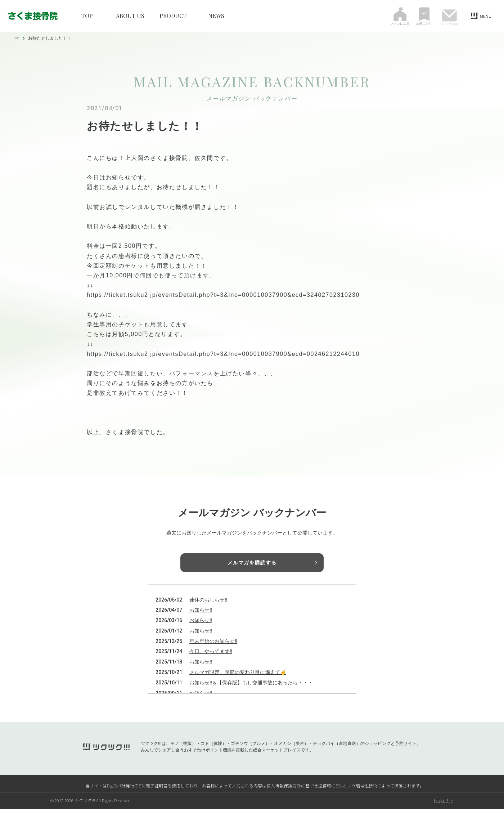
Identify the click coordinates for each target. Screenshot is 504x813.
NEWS (216, 16)
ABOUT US (130, 16)
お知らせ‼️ (201, 615)
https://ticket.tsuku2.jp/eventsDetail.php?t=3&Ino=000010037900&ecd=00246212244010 (223, 354)
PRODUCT (173, 16)
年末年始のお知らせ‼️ (213, 646)
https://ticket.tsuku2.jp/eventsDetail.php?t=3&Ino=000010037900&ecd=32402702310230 (223, 295)
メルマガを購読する (252, 563)
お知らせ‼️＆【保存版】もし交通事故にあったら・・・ (251, 687)
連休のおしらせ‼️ (208, 604)
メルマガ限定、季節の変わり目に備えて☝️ (238, 676)
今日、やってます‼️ (211, 656)
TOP (87, 16)
